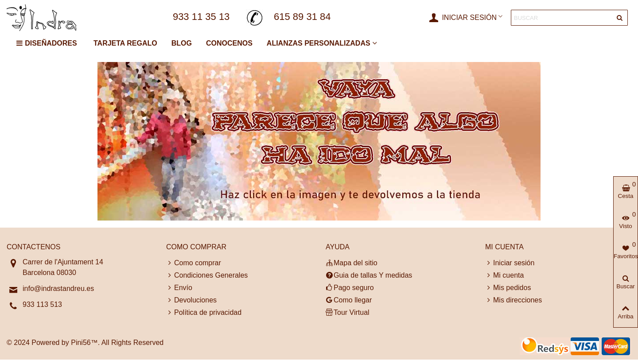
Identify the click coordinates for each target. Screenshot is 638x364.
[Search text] (562, 18)
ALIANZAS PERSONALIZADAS (319, 43)
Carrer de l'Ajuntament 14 (63, 262)
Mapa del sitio (352, 263)
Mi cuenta (504, 275)
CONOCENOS (229, 43)
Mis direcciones (514, 300)
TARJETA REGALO (125, 43)
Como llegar (349, 300)
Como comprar (194, 263)
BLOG (182, 43)
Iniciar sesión (510, 263)
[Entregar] (620, 18)
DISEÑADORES (46, 43)
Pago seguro (350, 288)
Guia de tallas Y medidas (369, 275)
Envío (179, 288)
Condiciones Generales (207, 275)
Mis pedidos (508, 288)
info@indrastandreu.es (58, 288)
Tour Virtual (348, 313)
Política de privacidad (204, 313)
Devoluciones (191, 300)
